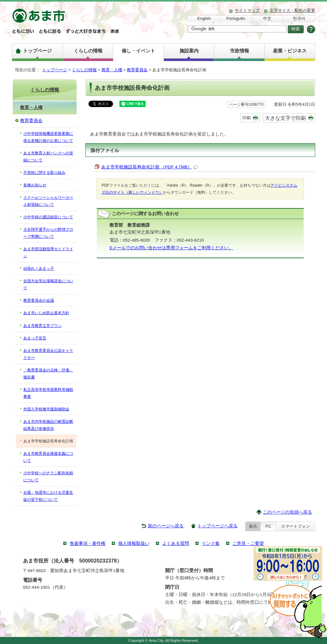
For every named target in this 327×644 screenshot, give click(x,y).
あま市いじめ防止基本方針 (46, 313)
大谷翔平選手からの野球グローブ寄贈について (48, 233)
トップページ (37, 51)
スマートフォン (296, 526)
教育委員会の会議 (39, 300)
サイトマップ (247, 10)
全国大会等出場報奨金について (48, 284)
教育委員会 (137, 70)
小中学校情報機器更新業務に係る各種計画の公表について (48, 137)
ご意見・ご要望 (248, 543)
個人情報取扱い (134, 543)
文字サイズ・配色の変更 (292, 10)
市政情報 (240, 51)
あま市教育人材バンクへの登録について (48, 157)
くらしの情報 (88, 51)
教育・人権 (112, 70)
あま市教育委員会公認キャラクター (48, 354)
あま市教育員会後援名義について (48, 457)
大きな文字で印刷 (285, 118)
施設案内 (189, 51)
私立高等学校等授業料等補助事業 (48, 393)
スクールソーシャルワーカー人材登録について (48, 201)
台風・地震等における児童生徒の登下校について (48, 496)
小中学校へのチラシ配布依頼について (48, 477)
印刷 (247, 118)
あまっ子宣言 (35, 338)
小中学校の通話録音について (48, 217)
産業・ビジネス (290, 51)
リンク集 (211, 543)
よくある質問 (176, 543)
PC (268, 526)
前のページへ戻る (166, 526)
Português (236, 18)
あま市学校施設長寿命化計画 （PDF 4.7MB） (149, 167)
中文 (267, 18)
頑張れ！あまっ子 (39, 268)
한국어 (299, 18)
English (204, 18)
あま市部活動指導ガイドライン (48, 252)
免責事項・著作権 (87, 543)
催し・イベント (138, 51)
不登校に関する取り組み (44, 173)
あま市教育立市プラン (42, 326)
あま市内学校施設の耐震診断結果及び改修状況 (48, 425)
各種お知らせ (35, 185)
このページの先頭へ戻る (287, 512)
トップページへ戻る (217, 526)
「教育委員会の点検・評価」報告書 (48, 374)
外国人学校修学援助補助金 (46, 409)
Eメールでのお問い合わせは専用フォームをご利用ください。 (171, 248)
